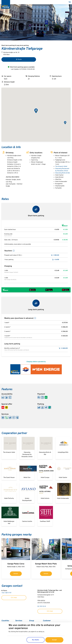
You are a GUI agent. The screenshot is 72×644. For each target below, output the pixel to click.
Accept (54, 640)
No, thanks (36, 640)
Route (19, 59)
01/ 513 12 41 (42, 606)
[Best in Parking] (6, 4)
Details (16, 574)
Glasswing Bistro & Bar (63, 173)
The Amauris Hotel (61, 166)
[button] (36, 111)
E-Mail (14, 598)
